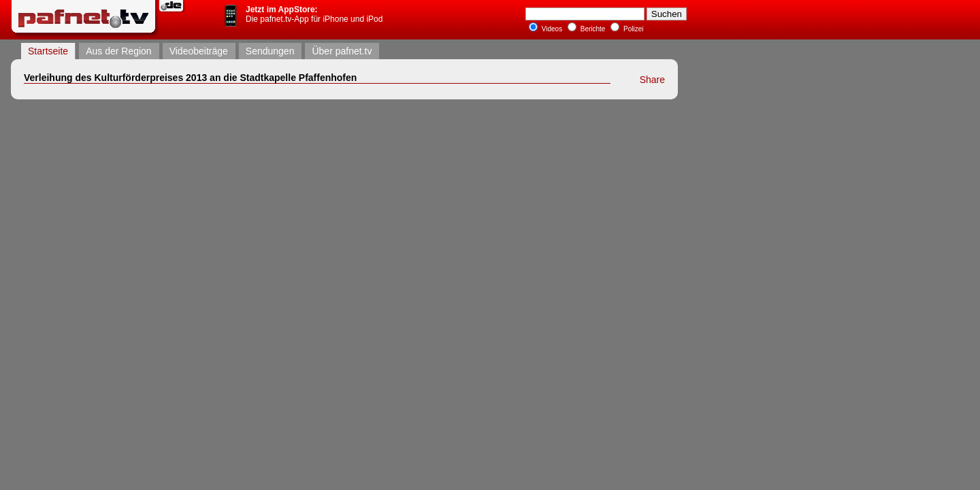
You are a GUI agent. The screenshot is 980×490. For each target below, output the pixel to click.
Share (652, 80)
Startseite (48, 51)
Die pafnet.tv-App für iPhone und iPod (314, 14)
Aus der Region (119, 51)
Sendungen (270, 51)
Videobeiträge (199, 51)
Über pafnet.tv (342, 51)
